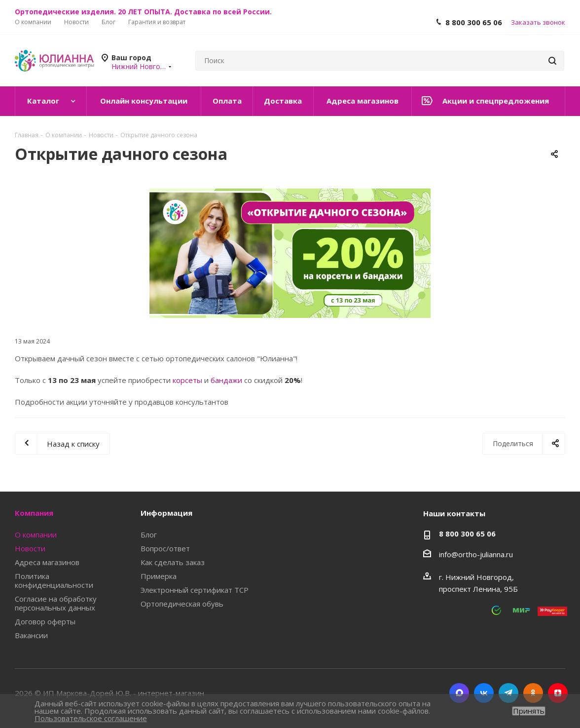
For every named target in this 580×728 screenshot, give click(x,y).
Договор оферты (45, 621)
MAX (459, 693)
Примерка (159, 576)
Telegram (508, 693)
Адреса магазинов (47, 562)
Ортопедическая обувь (182, 604)
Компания (34, 513)
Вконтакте (484, 693)
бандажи (226, 380)
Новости (30, 548)
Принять (529, 711)
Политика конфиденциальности (54, 580)
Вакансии (31, 635)
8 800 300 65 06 (474, 22)
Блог (149, 535)
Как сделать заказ (173, 562)
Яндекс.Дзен (558, 693)
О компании (36, 535)
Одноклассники (533, 693)
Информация (166, 513)
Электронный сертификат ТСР (195, 590)
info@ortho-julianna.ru (476, 554)
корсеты (187, 380)
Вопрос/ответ (165, 548)
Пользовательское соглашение (91, 718)
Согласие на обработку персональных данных (56, 603)
